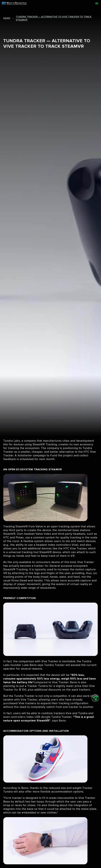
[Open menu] (97, 3)
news (7, 18)
